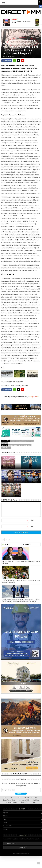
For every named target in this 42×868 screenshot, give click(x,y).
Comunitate (14, 441)
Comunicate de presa (12, 802)
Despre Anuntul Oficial (24, 800)
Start (6, 798)
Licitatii (5, 823)
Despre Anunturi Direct (9, 800)
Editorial (6, 816)
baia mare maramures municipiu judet (20, 445)
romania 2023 (6, 448)
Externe (5, 829)
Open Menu (4, 2)
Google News (34, 397)
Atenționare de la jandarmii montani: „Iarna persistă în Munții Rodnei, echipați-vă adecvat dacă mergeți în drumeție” (21, 600)
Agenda (14, 19)
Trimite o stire (24, 802)
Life (27, 441)
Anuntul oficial (7, 826)
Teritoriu (5, 443)
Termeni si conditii (16, 798)
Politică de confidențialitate (31, 798)
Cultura (22, 441)
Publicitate (36, 800)
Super (5, 819)
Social (31, 441)
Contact (34, 802)
